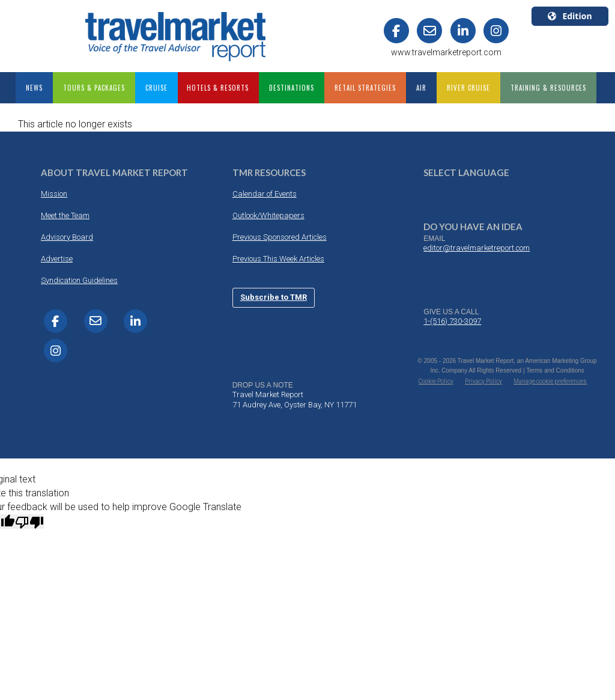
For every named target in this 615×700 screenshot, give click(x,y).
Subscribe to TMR (274, 297)
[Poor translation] (29, 522)
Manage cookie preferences (550, 381)
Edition (570, 16)
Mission (54, 194)
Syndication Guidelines (79, 280)
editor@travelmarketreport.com (477, 248)
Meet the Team (65, 215)
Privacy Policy (483, 381)
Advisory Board (67, 237)
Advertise (57, 259)
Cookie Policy (436, 381)
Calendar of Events (265, 194)
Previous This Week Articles (278, 259)
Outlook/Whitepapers (268, 215)
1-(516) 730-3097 (452, 321)
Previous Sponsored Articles (280, 237)
